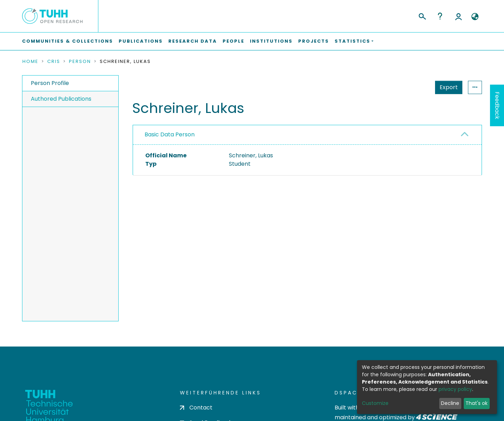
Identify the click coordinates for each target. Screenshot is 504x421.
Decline (450, 403)
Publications (141, 41)
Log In (458, 16)
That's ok (477, 403)
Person (80, 62)
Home (30, 62)
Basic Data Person (170, 134)
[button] (475, 17)
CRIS (54, 62)
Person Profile (50, 83)
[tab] (307, 135)
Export (414, 87)
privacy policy (455, 389)
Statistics (447, 87)
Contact (196, 408)
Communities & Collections (68, 41)
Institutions (271, 41)
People (233, 41)
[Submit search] (422, 15)
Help (440, 16)
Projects (314, 41)
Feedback (497, 105)
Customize (375, 403)
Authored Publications (61, 99)
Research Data (193, 41)
